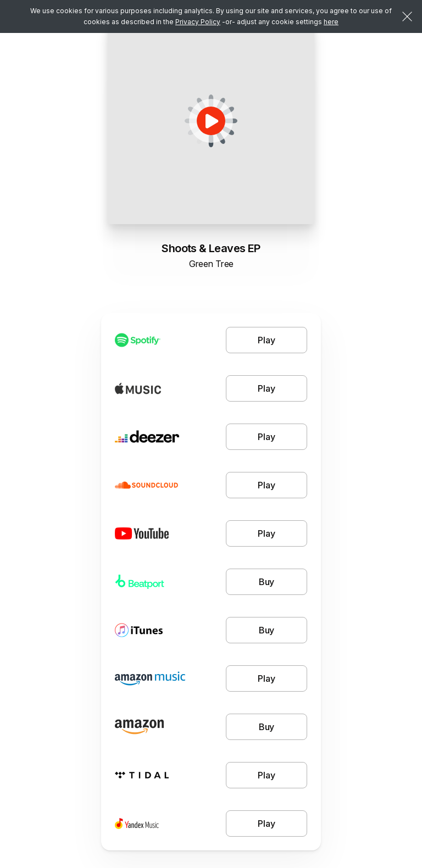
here (331, 22)
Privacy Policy (198, 22)
